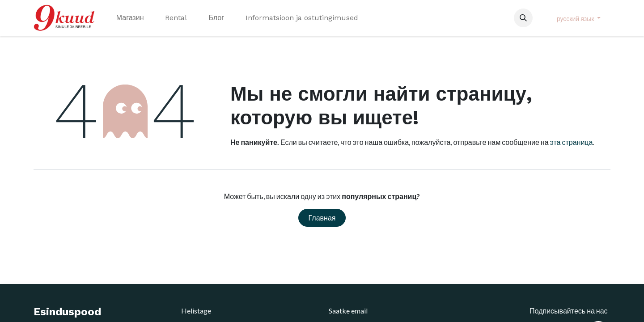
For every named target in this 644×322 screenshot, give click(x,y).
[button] (523, 18)
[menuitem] (130, 18)
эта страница (572, 142)
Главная (322, 218)
